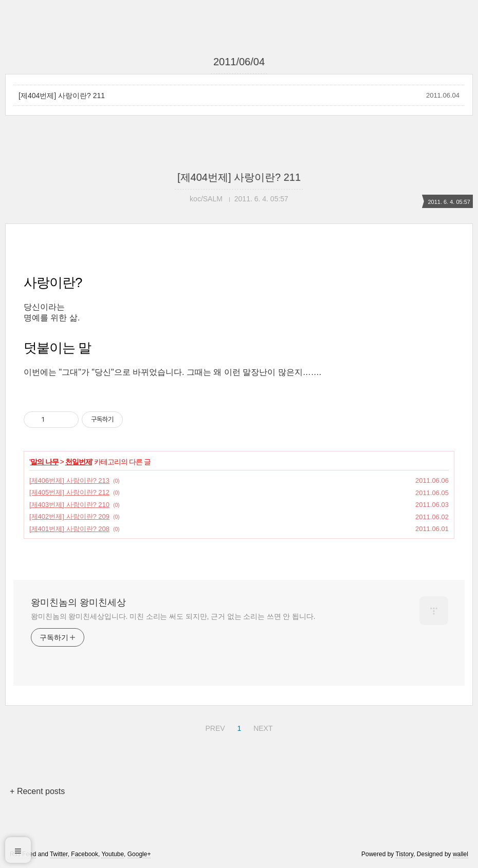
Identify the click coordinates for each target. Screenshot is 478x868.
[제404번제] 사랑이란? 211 (62, 96)
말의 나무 (44, 462)
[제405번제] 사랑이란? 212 (69, 492)
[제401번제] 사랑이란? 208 (69, 529)
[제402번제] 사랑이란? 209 (69, 516)
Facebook (85, 854)
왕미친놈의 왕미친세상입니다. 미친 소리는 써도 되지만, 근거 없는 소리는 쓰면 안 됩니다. (173, 616)
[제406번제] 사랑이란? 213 (69, 480)
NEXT (262, 727)
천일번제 (79, 462)
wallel (461, 854)
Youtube (113, 854)
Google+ (139, 854)
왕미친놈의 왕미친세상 (78, 602)
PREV (214, 727)
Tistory (405, 854)
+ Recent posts (37, 791)
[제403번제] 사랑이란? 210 (69, 505)
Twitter (59, 854)
